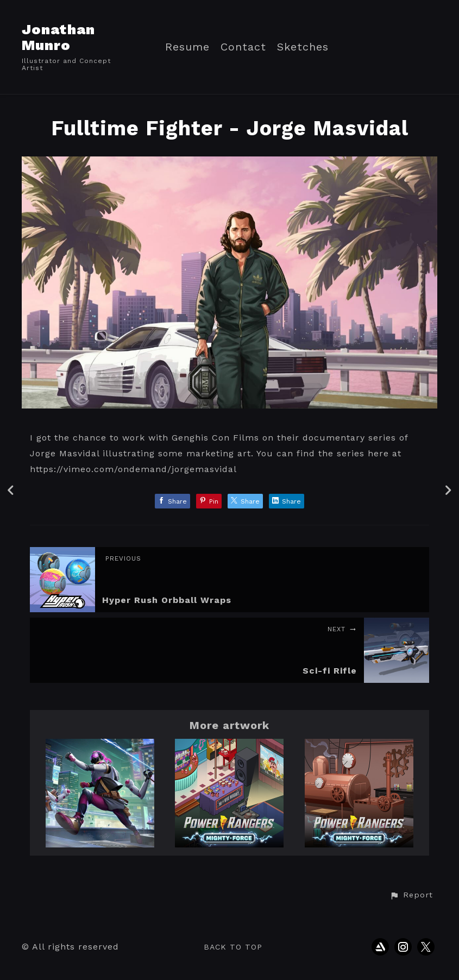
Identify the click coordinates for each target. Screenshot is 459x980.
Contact (243, 47)
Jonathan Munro (58, 37)
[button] (411, 895)
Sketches (303, 47)
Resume (187, 47)
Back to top (233, 947)
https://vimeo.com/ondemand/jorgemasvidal (133, 469)
